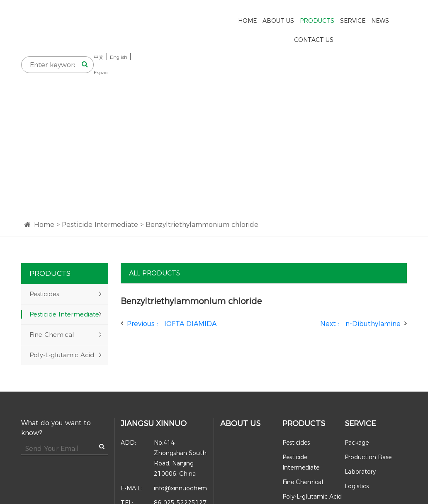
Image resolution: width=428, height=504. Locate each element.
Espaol (367, 38)
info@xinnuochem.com (164, 458)
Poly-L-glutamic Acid (62, 324)
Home (44, 194)
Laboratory (360, 441)
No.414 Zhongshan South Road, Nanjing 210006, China (164, 427)
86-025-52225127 (164, 472)
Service (360, 393)
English (384, 23)
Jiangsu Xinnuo (154, 393)
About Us (240, 393)
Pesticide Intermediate (100, 194)
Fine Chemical (52, 304)
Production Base (368, 426)
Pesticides (44, 263)
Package (357, 412)
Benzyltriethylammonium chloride (202, 194)
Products (304, 393)
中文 (364, 23)
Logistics (357, 455)
